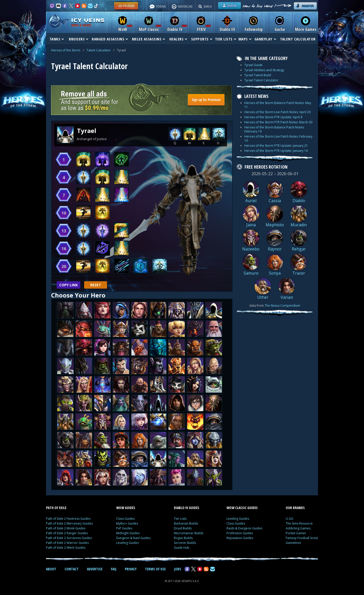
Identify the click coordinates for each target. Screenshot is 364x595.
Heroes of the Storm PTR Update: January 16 (276, 151)
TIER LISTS (226, 39)
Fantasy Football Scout (302, 538)
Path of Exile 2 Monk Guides (66, 528)
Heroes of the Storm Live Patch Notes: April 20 (277, 112)
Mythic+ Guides (127, 523)
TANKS (57, 39)
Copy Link (69, 285)
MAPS (245, 39)
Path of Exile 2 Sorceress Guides (69, 538)
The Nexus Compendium (282, 306)
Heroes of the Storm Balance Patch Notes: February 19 (274, 129)
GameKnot (293, 543)
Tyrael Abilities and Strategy (264, 70)
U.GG (290, 519)
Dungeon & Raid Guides (133, 538)
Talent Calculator (99, 50)
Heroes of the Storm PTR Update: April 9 (273, 117)
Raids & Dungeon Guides (244, 528)
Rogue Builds (183, 538)
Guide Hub (182, 548)
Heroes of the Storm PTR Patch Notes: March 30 (278, 122)
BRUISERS (79, 39)
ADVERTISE (95, 569)
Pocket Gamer (296, 533)
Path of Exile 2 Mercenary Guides (69, 523)
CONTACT (72, 569)
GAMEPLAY (265, 39)
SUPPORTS (202, 39)
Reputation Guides (240, 538)
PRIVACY (131, 569)
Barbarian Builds (186, 523)
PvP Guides (124, 528)
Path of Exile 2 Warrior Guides (67, 543)
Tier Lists (180, 519)
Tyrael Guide (253, 65)
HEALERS (178, 39)
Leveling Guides (127, 543)
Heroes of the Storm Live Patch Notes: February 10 (278, 138)
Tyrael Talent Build (258, 75)
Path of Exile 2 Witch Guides (66, 548)
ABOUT (51, 569)
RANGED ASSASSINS (110, 39)
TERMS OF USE (155, 569)
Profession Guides (240, 533)
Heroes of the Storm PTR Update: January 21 (276, 146)
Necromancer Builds (189, 533)
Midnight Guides (128, 533)
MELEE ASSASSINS (149, 39)
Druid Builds (183, 528)
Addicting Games (298, 528)
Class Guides (125, 519)
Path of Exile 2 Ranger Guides (67, 533)
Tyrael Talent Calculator (261, 80)
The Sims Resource (299, 523)
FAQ (114, 569)
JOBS (178, 569)
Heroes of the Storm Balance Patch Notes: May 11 (278, 105)
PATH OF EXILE (56, 508)
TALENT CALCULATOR (298, 39)
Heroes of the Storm (66, 50)
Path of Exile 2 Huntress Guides (68, 519)
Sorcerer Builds (185, 543)
